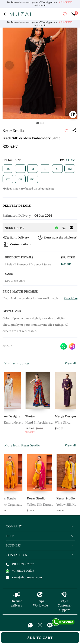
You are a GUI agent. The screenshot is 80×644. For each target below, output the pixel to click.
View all (70, 363)
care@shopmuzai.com (24, 577)
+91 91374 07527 (20, 564)
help (10, 536)
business (13, 545)
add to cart (40, 638)
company (14, 526)
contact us (16, 555)
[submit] (66, 131)
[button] (38, 123)
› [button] (71, 65)
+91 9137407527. (65, 2)
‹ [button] (9, 65)
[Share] (74, 131)
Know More (71, 298)
